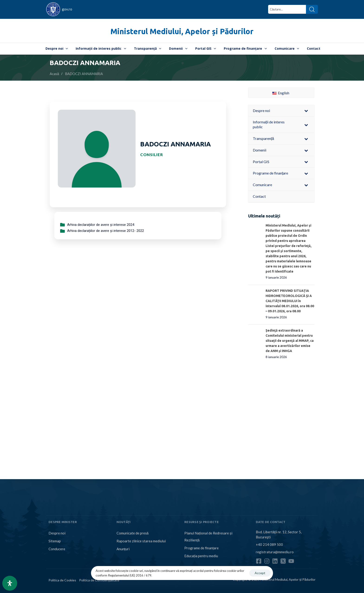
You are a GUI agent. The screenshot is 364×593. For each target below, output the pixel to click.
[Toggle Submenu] (306, 111)
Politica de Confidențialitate (99, 580)
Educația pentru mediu (201, 556)
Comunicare (287, 48)
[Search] (312, 9)
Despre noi (57, 48)
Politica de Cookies (62, 580)
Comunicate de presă (133, 533)
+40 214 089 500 (269, 544)
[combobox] (287, 9)
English (281, 93)
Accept (260, 573)
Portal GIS (206, 48)
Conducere (57, 549)
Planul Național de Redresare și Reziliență (208, 537)
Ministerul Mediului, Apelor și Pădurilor (182, 31)
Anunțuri (123, 549)
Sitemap (55, 541)
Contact (314, 48)
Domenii (178, 48)
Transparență (148, 48)
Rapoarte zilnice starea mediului (141, 541)
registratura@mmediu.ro (275, 552)
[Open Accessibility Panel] (10, 583)
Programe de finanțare (245, 48)
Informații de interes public (101, 48)
